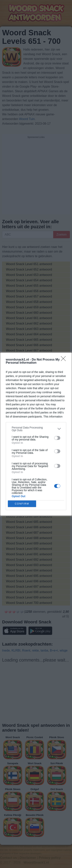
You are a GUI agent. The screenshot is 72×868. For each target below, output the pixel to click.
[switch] (57, 438)
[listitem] (36, 429)
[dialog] (36, 434)
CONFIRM (22, 503)
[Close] (65, 360)
